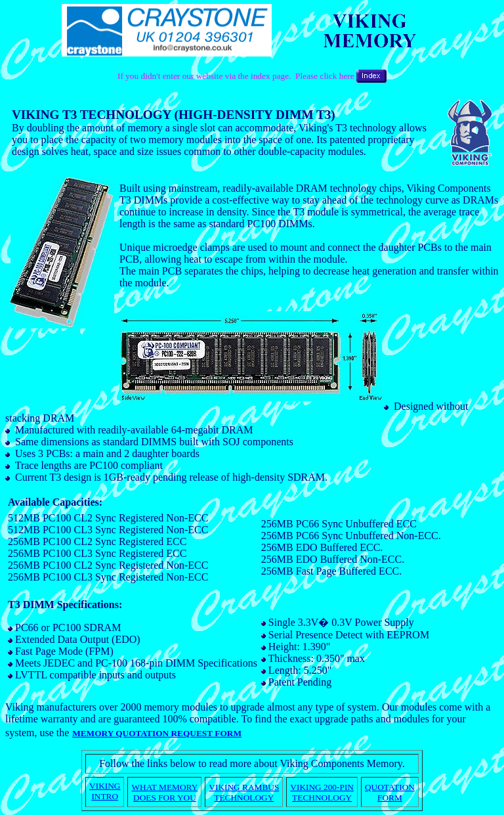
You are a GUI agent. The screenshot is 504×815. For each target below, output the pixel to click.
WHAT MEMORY (164, 787)
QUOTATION (390, 787)
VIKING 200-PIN (322, 787)
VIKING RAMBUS (244, 787)
